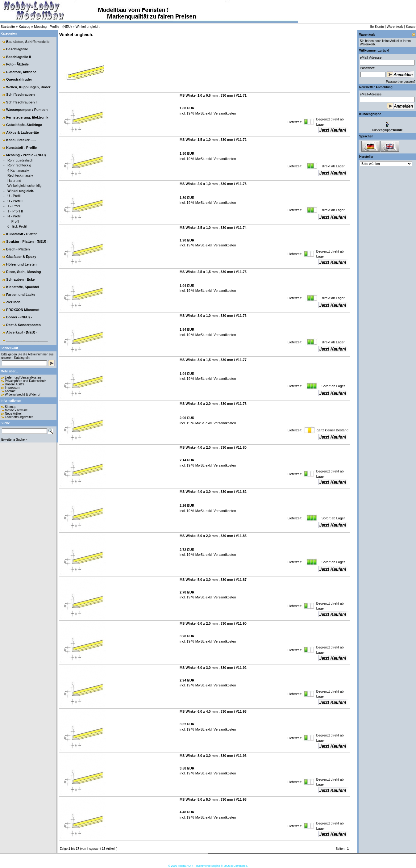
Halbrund (14, 181)
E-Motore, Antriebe (21, 72)
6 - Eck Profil (17, 226)
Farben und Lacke (21, 295)
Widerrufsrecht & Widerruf (23, 394)
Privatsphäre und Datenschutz (26, 381)
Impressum (12, 388)
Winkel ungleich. (88, 27)
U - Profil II (15, 201)
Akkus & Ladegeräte (23, 132)
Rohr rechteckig (19, 165)
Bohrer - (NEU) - (19, 317)
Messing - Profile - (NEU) (53, 27)
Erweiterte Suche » (14, 440)
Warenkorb (395, 27)
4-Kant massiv (18, 170)
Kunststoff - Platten (22, 234)
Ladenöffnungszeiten (19, 417)
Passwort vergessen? (401, 82)
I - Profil (13, 221)
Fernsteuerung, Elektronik (27, 117)
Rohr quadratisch (20, 160)
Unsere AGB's (15, 384)
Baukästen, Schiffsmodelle (28, 42)
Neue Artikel (13, 414)
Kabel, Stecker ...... (21, 140)
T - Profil (14, 206)
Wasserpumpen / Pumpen (27, 110)
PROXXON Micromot (23, 310)
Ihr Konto (377, 27)
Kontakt (10, 391)
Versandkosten (224, 113)
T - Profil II (15, 211)
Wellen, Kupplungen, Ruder (28, 87)
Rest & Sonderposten (23, 325)
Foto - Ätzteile (17, 64)
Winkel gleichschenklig (25, 186)
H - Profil (14, 216)
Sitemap (11, 407)
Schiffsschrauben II (22, 102)
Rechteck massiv (20, 175)
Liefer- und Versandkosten (23, 377)
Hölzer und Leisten (21, 264)
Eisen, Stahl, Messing (23, 272)
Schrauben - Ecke (20, 279)
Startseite (8, 27)
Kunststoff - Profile (21, 148)
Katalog (25, 27)
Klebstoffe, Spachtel (23, 287)
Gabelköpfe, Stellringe (24, 125)
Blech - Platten (18, 249)
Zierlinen (13, 302)
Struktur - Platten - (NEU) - (27, 241)
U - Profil (14, 196)
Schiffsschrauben (20, 94)
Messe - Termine (16, 410)
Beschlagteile (17, 49)
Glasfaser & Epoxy (21, 257)
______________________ (27, 340)
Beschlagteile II (19, 57)
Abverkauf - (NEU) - (22, 332)
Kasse (411, 27)
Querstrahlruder (19, 79)
